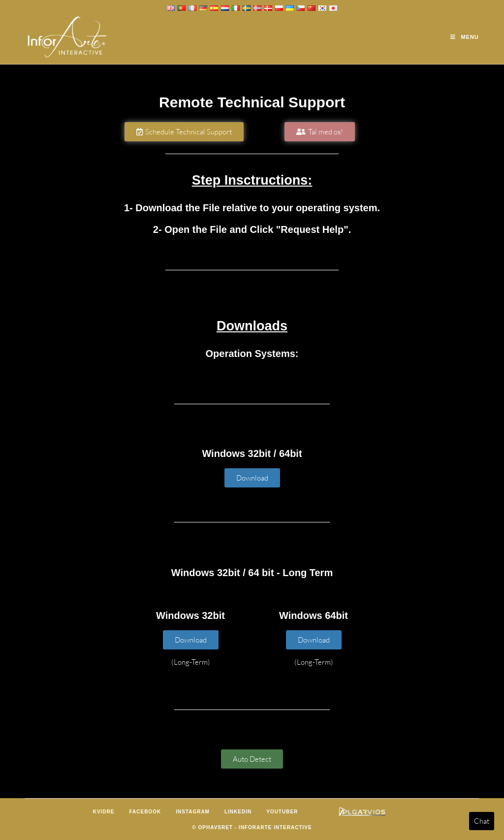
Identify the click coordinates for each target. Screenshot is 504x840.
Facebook (145, 812)
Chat (482, 821)
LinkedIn (238, 812)
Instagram (193, 812)
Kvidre (104, 812)
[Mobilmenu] (464, 37)
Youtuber (282, 812)
